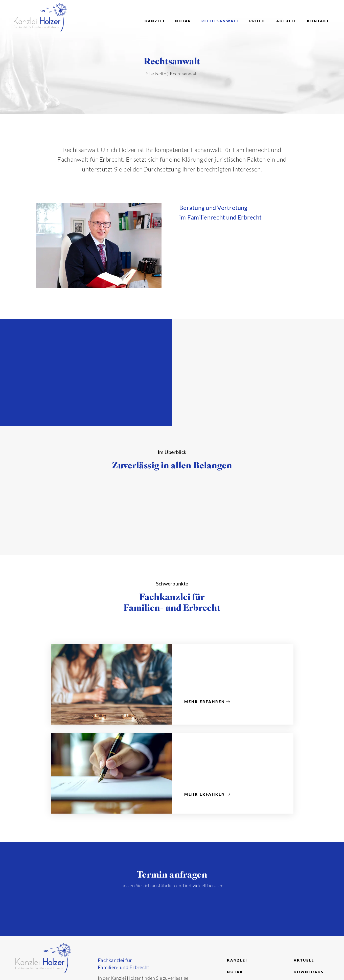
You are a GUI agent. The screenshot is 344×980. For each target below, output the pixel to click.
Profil (258, 21)
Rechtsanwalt (220, 21)
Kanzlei (155, 21)
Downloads (309, 972)
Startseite (156, 74)
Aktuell (286, 21)
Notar (183, 21)
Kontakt (318, 21)
